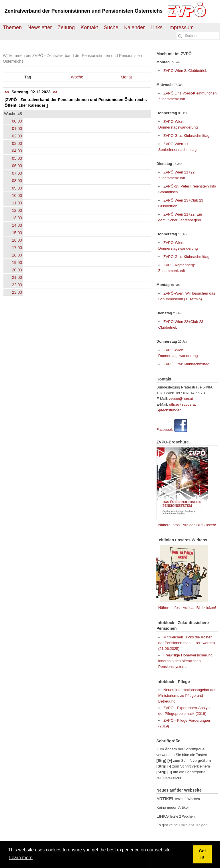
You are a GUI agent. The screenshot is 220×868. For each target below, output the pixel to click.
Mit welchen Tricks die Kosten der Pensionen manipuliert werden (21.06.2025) (187, 643)
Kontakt (89, 27)
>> (55, 92)
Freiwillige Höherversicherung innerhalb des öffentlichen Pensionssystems (185, 661)
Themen (12, 27)
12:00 (17, 210)
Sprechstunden (169, 410)
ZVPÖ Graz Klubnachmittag (186, 136)
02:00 (17, 136)
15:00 (17, 233)
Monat (126, 77)
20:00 (17, 270)
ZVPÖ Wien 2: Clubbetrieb (185, 71)
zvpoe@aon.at (181, 399)
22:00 (17, 285)
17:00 (17, 248)
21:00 (17, 277)
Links (156, 27)
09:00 (17, 188)
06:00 (17, 166)
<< (7, 92)
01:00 (17, 129)
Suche (111, 27)
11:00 (17, 203)
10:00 (17, 196)
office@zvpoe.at (182, 404)
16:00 (17, 240)
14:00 (17, 225)
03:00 (17, 143)
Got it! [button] (202, 854)
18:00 (17, 255)
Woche (77, 77)
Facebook (165, 430)
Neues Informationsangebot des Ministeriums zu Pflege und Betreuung (187, 696)
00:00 (17, 121)
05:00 (17, 158)
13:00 (17, 218)
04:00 (17, 151)
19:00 (17, 263)
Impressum (181, 27)
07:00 (17, 173)
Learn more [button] (21, 858)
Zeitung (66, 27)
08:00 (17, 181)
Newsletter (40, 27)
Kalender (134, 27)
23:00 (17, 292)
